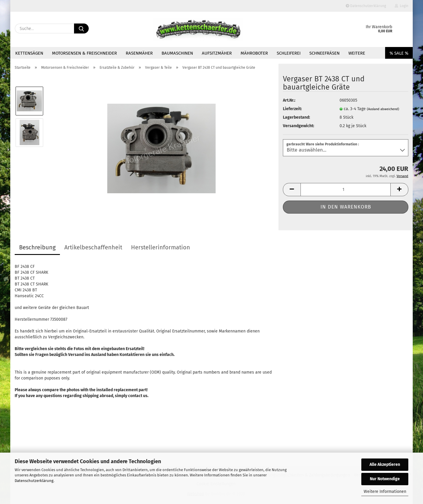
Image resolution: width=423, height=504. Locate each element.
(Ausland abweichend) (383, 109)
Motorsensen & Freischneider (84, 53)
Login (402, 6)
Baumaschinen (177, 53)
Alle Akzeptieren (385, 464)
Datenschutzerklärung (34, 481)
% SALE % (399, 53)
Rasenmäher (139, 53)
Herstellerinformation (161, 247)
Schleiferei (289, 53)
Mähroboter (254, 53)
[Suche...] (81, 28)
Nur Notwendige (385, 479)
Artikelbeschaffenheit (93, 247)
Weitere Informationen (385, 492)
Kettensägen (29, 53)
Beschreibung (37, 247)
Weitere (357, 53)
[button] (292, 190)
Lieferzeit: (292, 109)
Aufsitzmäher (217, 53)
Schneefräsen (324, 53)
